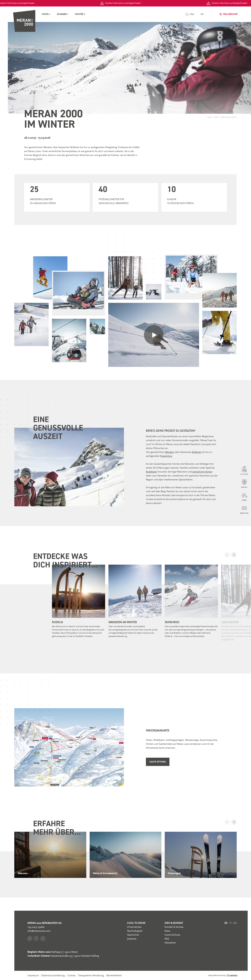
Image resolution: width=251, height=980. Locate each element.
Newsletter (170, 943)
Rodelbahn (151, 472)
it (230, 923)
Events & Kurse (172, 935)
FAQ (167, 939)
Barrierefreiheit (114, 975)
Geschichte (133, 935)
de (226, 923)
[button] (234, 555)
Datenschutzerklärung (53, 975)
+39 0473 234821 (36, 927)
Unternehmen (134, 927)
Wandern (170, 452)
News (167, 931)
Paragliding (166, 456)
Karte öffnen (158, 762)
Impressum (33, 975)
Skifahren (197, 452)
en (235, 923)
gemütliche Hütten (202, 472)
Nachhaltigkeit (135, 931)
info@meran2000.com (39, 931)
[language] (203, 14)
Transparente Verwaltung (91, 975)
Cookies (71, 975)
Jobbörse (132, 939)
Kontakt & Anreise (174, 927)
